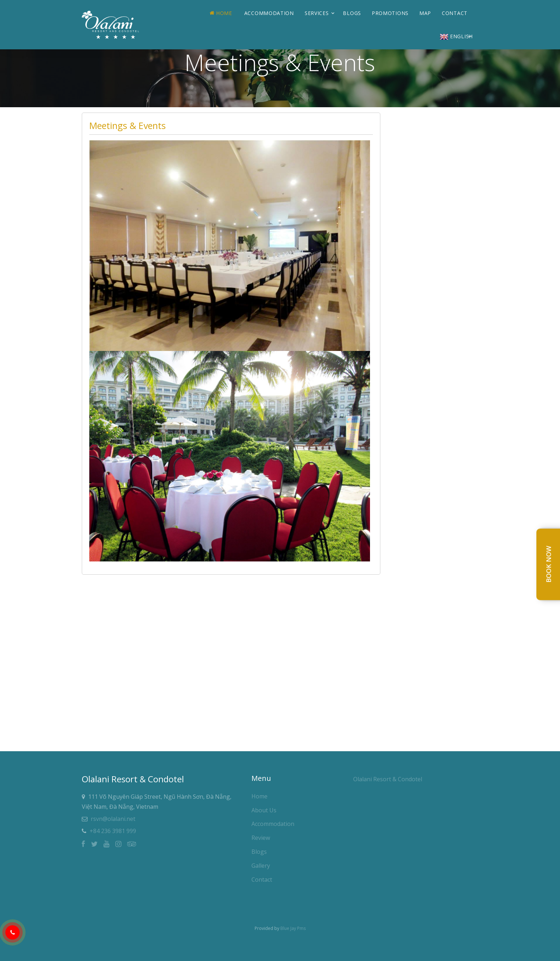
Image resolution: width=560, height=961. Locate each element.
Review (261, 838)
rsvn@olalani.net (113, 819)
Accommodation (269, 13)
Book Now (549, 564)
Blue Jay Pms (293, 928)
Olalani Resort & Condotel (388, 779)
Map (425, 13)
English (456, 36)
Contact (455, 13)
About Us (264, 810)
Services (317, 13)
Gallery (261, 866)
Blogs (352, 13)
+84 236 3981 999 (113, 831)
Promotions (390, 13)
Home (221, 13)
